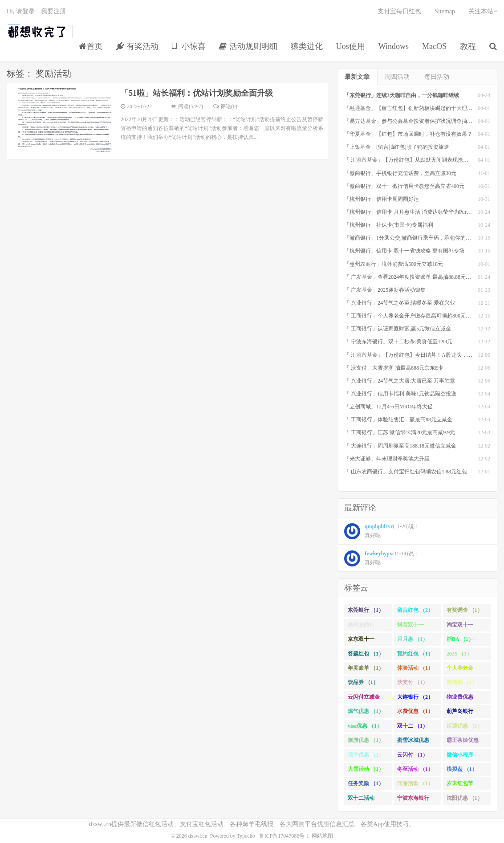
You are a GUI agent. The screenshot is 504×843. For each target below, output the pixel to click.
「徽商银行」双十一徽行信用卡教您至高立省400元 (404, 186)
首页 (91, 46)
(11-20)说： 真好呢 (382, 531)
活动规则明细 (248, 46)
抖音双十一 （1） (411, 627)
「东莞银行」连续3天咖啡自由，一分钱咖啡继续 (402, 95)
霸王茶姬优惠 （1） (463, 742)
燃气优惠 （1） (366, 711)
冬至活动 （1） (415, 769)
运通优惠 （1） (465, 726)
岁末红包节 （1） (460, 785)
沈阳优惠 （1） (465, 798)
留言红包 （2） (415, 610)
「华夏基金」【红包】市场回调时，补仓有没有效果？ (408, 134)
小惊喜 (189, 46)
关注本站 (483, 11)
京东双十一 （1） (361, 641)
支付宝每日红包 (399, 11)
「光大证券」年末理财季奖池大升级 (387, 459)
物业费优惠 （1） (460, 699)
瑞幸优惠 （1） (366, 755)
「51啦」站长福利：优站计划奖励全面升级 (197, 93)
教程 (468, 46)
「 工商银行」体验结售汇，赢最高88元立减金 (398, 419)
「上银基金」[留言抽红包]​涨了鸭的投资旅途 (397, 147)
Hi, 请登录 (21, 11)
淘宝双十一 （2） (460, 627)
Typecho (246, 836)
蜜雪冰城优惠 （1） (413, 742)
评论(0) (225, 106)
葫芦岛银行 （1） (460, 713)
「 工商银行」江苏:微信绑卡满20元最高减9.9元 (400, 432)
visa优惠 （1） (365, 726)
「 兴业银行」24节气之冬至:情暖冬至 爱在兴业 (400, 303)
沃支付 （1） (413, 682)
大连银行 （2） (415, 697)
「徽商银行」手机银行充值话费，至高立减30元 (400, 173)
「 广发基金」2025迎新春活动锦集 (385, 290)
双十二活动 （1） (361, 800)
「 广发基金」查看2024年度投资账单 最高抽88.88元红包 (410, 277)
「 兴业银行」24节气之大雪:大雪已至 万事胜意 (400, 381)
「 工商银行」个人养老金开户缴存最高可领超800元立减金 (413, 316)
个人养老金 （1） (460, 670)
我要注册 (53, 11)
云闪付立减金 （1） (364, 699)
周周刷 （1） (462, 682)
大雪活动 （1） (366, 769)
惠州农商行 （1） (361, 627)
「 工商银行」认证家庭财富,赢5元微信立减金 (398, 329)
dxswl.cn (198, 836)
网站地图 (322, 836)
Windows (394, 46)
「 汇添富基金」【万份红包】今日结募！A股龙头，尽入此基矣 (419, 355)
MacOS (434, 46)
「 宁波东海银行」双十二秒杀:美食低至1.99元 (398, 342)
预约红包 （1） (415, 654)
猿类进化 (307, 46)
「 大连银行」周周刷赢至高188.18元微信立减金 (400, 446)
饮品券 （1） (363, 682)
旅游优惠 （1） (366, 740)
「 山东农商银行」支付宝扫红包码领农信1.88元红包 (406, 472)
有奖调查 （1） (465, 610)
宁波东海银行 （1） (413, 800)
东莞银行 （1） (366, 610)
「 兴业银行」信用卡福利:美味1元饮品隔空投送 (400, 394)
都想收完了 (37, 32)
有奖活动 (137, 46)
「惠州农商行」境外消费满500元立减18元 (394, 264)
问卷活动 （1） (415, 783)
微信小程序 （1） (460, 757)
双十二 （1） (413, 726)
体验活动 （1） (415, 668)
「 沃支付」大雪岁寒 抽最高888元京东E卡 (394, 368)
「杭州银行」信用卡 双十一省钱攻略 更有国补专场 (404, 251)
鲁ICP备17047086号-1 (284, 836)
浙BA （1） (460, 639)
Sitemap (445, 11)
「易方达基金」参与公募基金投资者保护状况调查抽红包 (411, 121)
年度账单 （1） (366, 668)
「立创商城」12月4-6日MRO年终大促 (388, 407)
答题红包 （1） (366, 654)
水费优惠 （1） (415, 711)
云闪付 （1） (413, 755)
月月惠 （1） (413, 639)
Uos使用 (351, 46)
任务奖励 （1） (366, 783)
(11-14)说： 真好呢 (382, 558)
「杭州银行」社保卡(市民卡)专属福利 (389, 225)
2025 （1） (459, 654)
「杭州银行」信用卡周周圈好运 (382, 199)
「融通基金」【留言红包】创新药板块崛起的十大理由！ (411, 108)
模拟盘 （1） (462, 769)
